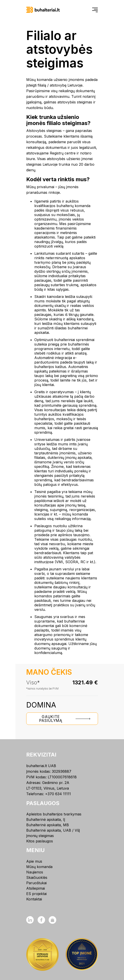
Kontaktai (34, 899)
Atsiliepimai (36, 888)
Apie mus (34, 861)
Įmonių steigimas (40, 836)
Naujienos (35, 872)
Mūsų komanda (39, 867)
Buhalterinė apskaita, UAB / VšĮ (53, 830)
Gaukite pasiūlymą (67, 719)
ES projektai (36, 894)
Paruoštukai (36, 883)
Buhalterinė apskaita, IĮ (46, 819)
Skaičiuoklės (37, 877)
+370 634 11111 (58, 794)
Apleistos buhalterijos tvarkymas (54, 814)
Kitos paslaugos (40, 841)
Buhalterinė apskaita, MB (48, 825)
